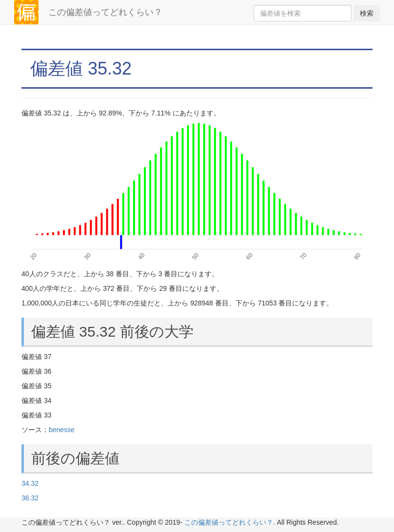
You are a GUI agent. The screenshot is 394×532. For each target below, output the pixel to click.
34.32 (30, 483)
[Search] (303, 13)
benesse (62, 430)
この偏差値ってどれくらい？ (105, 12)
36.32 (30, 498)
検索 (367, 13)
